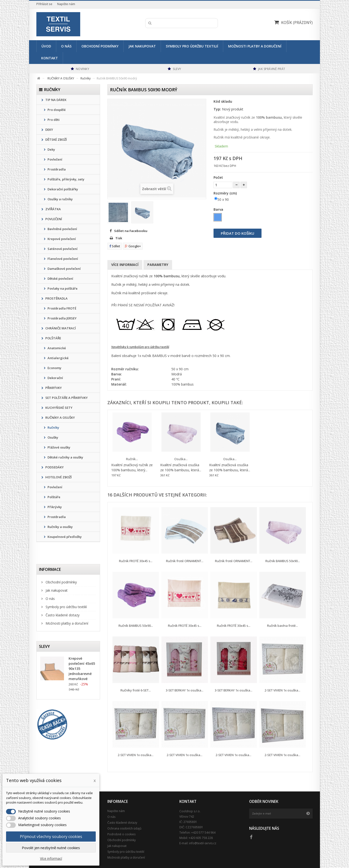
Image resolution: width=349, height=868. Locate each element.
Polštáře (54, 497)
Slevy (44, 646)
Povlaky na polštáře (62, 288)
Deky (51, 149)
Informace (50, 569)
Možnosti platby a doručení (255, 46)
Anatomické (56, 348)
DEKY (49, 130)
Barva (219, 209)
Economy (54, 368)
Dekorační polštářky (62, 189)
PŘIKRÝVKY (53, 388)
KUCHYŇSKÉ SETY (59, 408)
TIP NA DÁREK (56, 100)
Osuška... (181, 459)
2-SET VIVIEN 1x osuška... (282, 690)
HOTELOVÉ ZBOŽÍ (58, 477)
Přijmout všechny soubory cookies (51, 837)
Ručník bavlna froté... (282, 626)
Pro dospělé (56, 110)
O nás (66, 46)
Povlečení (55, 159)
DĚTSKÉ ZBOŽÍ (56, 139)
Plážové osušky (59, 447)
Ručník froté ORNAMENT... (185, 561)
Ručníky (53, 427)
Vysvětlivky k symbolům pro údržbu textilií (140, 347)
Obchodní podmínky (100, 46)
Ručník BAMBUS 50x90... (283, 561)
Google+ (133, 246)
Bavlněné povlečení (62, 229)
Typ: (217, 109)
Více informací (125, 265)
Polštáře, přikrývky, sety (66, 179)
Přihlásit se (44, 4)
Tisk (119, 238)
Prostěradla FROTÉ (62, 308)
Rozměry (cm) (226, 193)
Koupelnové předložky (64, 537)
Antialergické (58, 358)
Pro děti (53, 120)
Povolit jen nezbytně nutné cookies (51, 848)
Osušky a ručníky (60, 199)
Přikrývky (54, 507)
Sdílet (115, 246)
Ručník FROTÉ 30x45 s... (136, 561)
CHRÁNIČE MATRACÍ (60, 328)
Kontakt (50, 58)
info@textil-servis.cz (203, 843)
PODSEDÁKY (54, 467)
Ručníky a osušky (60, 527)
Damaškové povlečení (64, 269)
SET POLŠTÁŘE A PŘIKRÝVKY (66, 398)
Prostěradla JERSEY (62, 318)
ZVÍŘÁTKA (53, 209)
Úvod (46, 46)
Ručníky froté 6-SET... (136, 690)
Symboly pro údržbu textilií (192, 46)
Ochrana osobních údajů (124, 828)
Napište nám (66, 4)
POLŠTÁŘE (53, 338)
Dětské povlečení (60, 279)
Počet (218, 177)
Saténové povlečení (62, 249)
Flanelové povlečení (62, 259)
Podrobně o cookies (121, 834)
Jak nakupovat (142, 46)
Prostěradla (56, 169)
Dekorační (55, 378)
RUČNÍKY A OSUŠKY (60, 418)
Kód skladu (223, 101)
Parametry (158, 265)
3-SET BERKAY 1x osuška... (185, 690)
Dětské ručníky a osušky (65, 457)
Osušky (52, 437)
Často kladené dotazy (62, 615)
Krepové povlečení (61, 239)
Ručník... (132, 459)
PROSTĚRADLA (56, 298)
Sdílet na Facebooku (131, 231)
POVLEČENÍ (53, 219)
